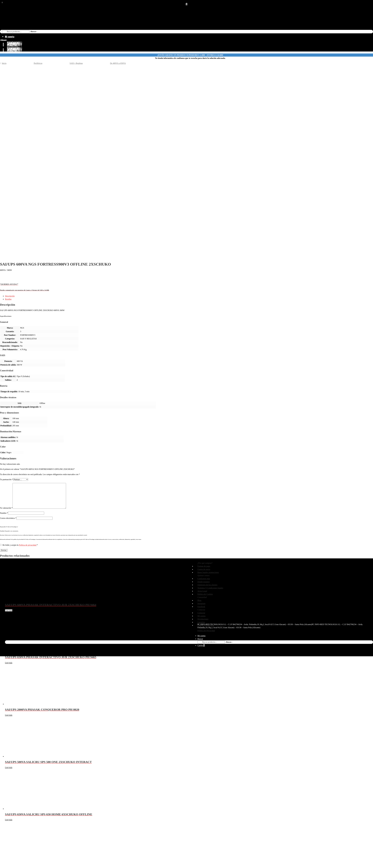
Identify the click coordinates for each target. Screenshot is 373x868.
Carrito (201, 645)
